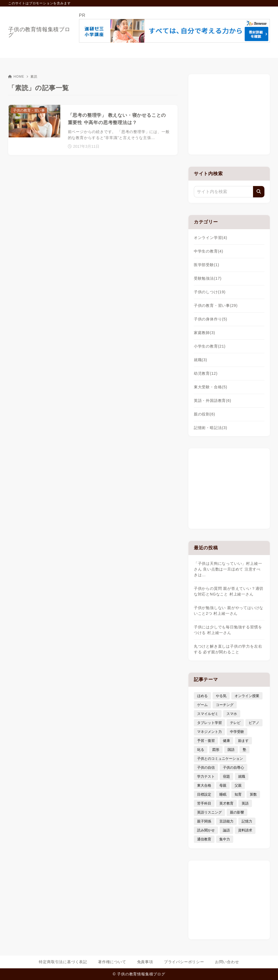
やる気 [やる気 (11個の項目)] (221, 696)
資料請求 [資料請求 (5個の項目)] (245, 830)
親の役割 (205, 414)
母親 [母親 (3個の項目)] (223, 785)
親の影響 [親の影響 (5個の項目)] (237, 812)
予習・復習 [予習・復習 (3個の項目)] (206, 741)
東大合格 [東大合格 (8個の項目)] (204, 785)
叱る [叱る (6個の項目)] (201, 750)
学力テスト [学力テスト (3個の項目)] (206, 776)
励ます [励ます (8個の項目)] (243, 741)
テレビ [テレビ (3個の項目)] (235, 723)
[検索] (259, 192)
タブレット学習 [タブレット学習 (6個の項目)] (209, 723)
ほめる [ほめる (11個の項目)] (202, 696)
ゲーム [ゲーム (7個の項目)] (202, 705)
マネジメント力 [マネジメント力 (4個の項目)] (209, 732)
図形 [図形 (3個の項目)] (216, 750)
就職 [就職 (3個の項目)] (242, 776)
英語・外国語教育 (213, 401)
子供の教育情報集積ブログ (39, 32)
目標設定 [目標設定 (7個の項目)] (204, 794)
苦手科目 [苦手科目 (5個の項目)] (204, 803)
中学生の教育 (208, 251)
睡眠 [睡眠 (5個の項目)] (223, 794)
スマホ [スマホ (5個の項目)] (232, 714)
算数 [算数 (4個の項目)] (253, 794)
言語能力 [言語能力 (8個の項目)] (226, 821)
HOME (16, 77)
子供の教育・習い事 (216, 305)
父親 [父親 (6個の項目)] (238, 785)
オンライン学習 (211, 238)
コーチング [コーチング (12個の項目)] (225, 705)
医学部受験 (207, 265)
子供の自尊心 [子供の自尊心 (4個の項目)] (233, 768)
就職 (200, 360)
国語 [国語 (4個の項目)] (231, 750)
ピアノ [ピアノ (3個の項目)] (254, 723)
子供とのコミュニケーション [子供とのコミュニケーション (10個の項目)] (220, 759)
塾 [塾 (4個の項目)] (244, 750)
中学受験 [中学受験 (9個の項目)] (237, 732)
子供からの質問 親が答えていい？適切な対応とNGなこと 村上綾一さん (229, 591)
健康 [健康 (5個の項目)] (226, 741)
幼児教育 (206, 373)
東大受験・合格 (211, 387)
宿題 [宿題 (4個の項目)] (226, 776)
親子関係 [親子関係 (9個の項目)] (204, 821)
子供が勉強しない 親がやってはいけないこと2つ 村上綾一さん (229, 611)
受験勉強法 (208, 278)
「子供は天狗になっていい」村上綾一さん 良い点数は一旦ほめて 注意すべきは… (228, 569)
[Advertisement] (229, 114)
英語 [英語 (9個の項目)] (245, 803)
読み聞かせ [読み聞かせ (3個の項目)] (206, 830)
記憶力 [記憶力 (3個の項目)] (247, 821)
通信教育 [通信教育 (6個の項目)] (204, 839)
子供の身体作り (211, 319)
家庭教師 (205, 333)
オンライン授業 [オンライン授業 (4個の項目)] (247, 696)
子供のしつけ (210, 292)
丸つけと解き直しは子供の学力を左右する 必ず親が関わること (228, 649)
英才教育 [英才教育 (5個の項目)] (226, 803)
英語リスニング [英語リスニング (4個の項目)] (209, 812)
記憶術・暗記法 (211, 428)
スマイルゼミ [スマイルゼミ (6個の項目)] (208, 714)
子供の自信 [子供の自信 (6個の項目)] (206, 768)
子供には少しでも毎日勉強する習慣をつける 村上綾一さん (228, 630)
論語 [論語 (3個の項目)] (226, 830)
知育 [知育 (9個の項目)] (238, 794)
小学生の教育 (210, 346)
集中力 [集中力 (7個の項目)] (225, 839)
